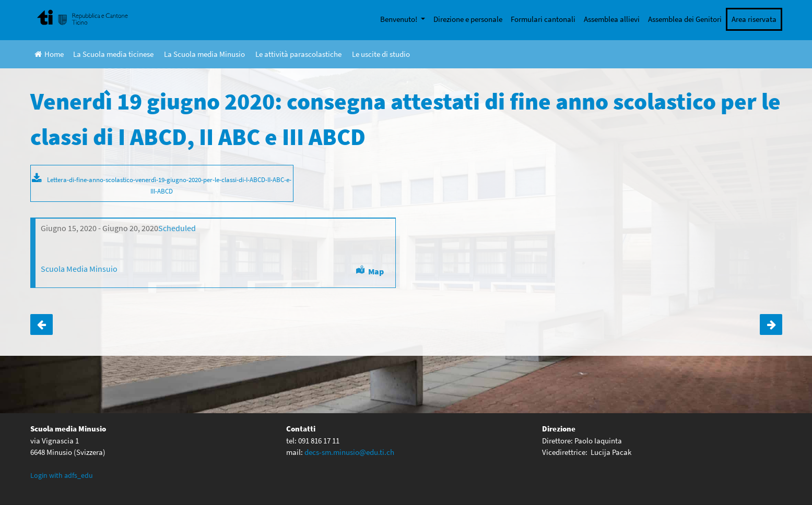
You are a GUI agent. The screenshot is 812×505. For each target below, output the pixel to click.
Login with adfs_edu (62, 475)
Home (49, 54)
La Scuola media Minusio (204, 54)
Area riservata (754, 19)
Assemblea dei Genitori (685, 19)
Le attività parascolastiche (298, 54)
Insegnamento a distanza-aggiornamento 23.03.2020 (42, 324)
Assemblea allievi (612, 19)
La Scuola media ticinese (113, 54)
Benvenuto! (399, 19)
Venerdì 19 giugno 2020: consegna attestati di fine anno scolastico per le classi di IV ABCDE (771, 324)
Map (376, 271)
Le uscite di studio (381, 54)
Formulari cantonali (543, 19)
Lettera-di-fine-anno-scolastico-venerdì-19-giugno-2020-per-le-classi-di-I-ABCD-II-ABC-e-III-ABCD (169, 185)
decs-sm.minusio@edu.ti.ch (349, 452)
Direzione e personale (468, 19)
